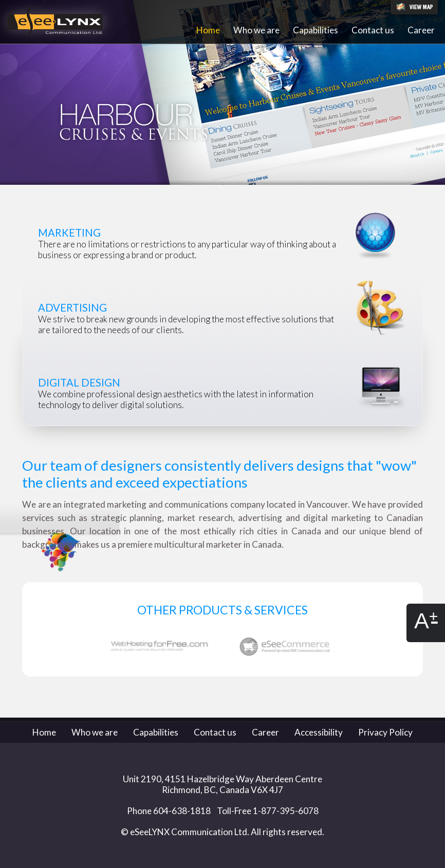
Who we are (256, 30)
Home (208, 30)
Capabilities (316, 30)
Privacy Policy (385, 732)
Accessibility (319, 732)
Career (421, 30)
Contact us (373, 30)
